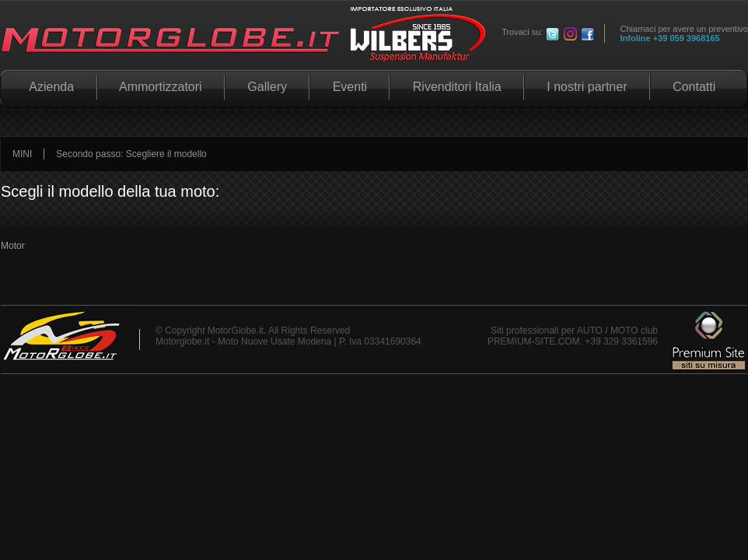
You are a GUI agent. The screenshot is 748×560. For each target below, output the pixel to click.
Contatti (694, 87)
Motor (13, 246)
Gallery (267, 87)
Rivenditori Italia (457, 87)
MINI (22, 154)
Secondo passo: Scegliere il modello (131, 154)
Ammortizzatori (161, 87)
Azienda (49, 87)
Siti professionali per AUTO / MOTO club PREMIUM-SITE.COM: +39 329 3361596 (573, 336)
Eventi (350, 87)
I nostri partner (587, 87)
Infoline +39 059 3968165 (670, 38)
